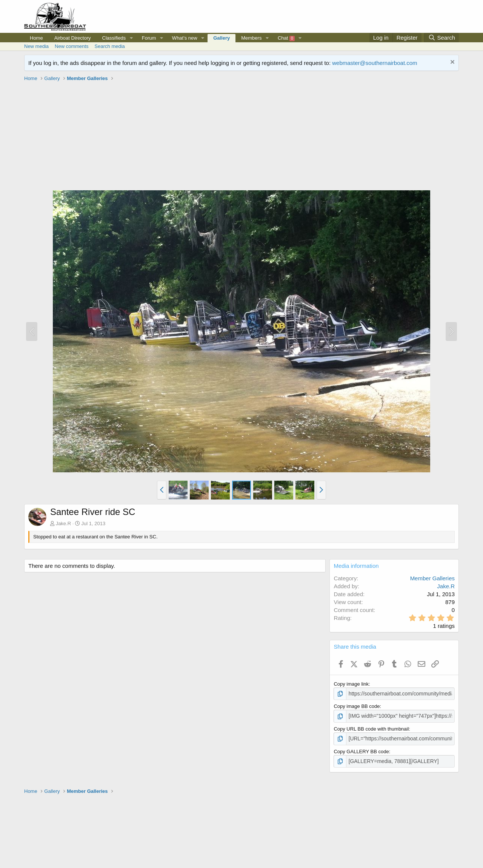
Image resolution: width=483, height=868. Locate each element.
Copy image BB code (357, 706)
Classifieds (114, 38)
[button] (131, 38)
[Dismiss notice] (451, 63)
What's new (185, 38)
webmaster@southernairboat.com (375, 63)
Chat (286, 38)
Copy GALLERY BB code (361, 750)
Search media (110, 46)
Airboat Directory (73, 38)
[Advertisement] (241, 137)
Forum (149, 38)
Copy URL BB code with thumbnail (371, 728)
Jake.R (63, 523)
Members (251, 38)
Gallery (222, 38)
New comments (72, 46)
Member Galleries (432, 578)
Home (36, 38)
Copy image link (351, 684)
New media (36, 46)
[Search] (441, 38)
